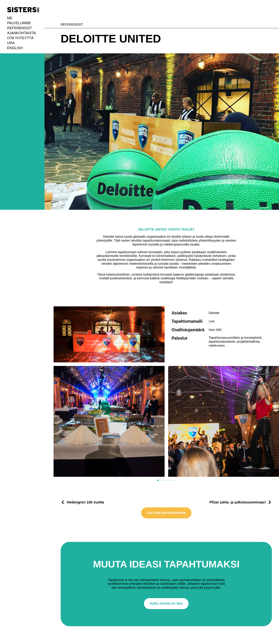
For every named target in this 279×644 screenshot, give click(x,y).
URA (11, 43)
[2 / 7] (224, 421)
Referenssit (20, 28)
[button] (158, 480)
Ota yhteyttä (20, 38)
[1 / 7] (109, 421)
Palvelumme (19, 23)
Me (10, 18)
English (15, 48)
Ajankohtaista (22, 33)
